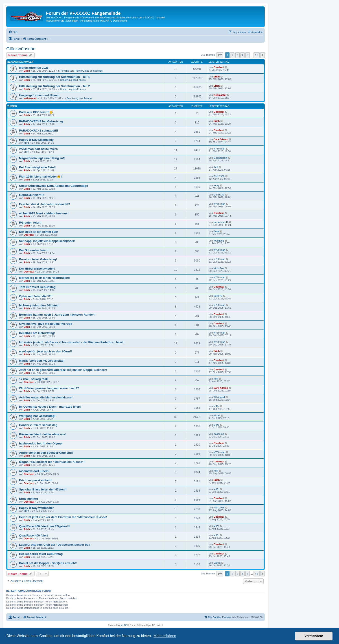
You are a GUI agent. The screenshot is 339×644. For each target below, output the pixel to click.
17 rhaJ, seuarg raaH (34, 379)
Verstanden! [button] (314, 636)
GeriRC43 (219, 195)
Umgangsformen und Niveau (39, 95)
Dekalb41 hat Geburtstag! (37, 333)
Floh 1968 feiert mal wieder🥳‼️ (41, 177)
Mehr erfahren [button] (165, 636)
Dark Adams (221, 139)
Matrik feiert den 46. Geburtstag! (42, 361)
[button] (220, 55)
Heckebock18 (221, 222)
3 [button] (237, 55)
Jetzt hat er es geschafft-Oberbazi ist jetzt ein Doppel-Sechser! (63, 370)
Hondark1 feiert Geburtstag (38, 425)
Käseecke (219, 434)
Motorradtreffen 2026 (34, 68)
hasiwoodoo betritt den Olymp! (41, 443)
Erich (27, 71)
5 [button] (248, 55)
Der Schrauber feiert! (34, 250)
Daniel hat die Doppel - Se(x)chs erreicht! (48, 563)
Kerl (216, 167)
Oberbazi (219, 67)
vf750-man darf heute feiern (38, 149)
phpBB (124, 625)
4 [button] (242, 55)
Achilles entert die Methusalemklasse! (46, 397)
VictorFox (219, 268)
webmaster (30, 98)
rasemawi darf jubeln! (34, 471)
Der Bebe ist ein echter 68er (39, 232)
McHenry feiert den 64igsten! (39, 305)
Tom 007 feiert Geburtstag (37, 287)
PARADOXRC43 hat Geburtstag (41, 121)
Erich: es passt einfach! (36, 480)
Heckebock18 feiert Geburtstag (41, 554)
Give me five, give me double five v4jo (46, 324)
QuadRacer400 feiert (33, 535)
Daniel (217, 563)
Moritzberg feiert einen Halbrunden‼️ (44, 278)
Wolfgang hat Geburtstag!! (38, 416)
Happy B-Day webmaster (36, 508)
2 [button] (232, 55)
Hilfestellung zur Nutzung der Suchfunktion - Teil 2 (55, 86)
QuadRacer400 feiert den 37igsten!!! (44, 526)
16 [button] (257, 55)
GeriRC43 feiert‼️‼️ (32, 195)
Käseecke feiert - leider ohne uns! (43, 434)
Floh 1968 (219, 176)
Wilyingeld (219, 397)
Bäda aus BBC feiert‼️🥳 (36, 112)
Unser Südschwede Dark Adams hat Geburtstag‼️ (54, 186)
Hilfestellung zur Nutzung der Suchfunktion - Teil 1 (55, 77)
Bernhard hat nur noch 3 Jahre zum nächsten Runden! (57, 315)
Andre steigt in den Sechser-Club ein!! (46, 453)
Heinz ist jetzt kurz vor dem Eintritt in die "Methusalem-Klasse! (63, 517)
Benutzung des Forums (73, 80)
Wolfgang (219, 241)
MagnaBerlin (221, 158)
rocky (217, 185)
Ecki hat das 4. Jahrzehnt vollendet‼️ (45, 204)
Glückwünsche (21, 49)
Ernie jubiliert (28, 499)
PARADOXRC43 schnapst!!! (38, 131)
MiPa (27, 143)
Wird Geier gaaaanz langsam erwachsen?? (49, 388)
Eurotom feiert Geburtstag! (38, 259)
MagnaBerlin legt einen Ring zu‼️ (42, 158)
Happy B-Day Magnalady (36, 140)
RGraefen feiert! (30, 223)
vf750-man (219, 149)
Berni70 (218, 296)
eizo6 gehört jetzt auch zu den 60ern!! (45, 351)
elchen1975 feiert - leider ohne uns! (44, 213)
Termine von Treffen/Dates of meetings (81, 71)
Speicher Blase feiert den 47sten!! (43, 489)
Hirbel (217, 415)
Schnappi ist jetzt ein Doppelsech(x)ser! (47, 241)
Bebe (217, 231)
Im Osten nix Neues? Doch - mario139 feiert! (50, 407)
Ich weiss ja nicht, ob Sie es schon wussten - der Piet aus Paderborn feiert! (72, 342)
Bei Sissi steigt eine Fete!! (37, 167)
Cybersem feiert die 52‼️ (36, 296)
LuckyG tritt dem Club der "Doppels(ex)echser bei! (55, 545)
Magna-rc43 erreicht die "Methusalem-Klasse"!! (52, 462)
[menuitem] (13, 32)
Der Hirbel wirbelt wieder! (37, 269)
